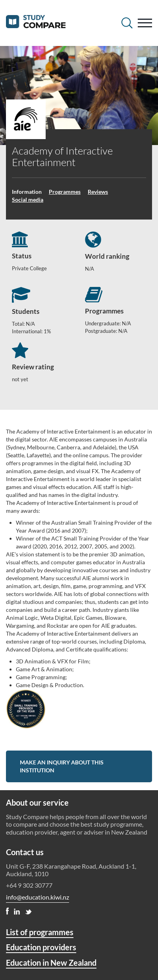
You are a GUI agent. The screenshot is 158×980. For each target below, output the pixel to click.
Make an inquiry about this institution (62, 766)
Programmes (65, 192)
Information (27, 192)
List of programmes (40, 932)
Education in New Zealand (51, 963)
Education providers (41, 947)
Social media (28, 200)
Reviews (98, 192)
